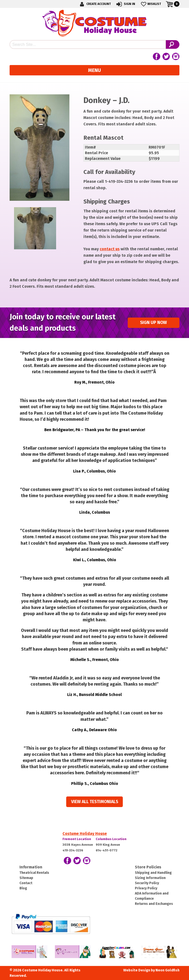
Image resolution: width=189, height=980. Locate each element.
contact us (110, 249)
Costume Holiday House (85, 834)
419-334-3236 (73, 850)
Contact (26, 883)
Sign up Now (153, 323)
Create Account (94, 4)
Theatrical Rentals (34, 873)
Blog (23, 888)
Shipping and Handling (153, 873)
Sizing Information (150, 878)
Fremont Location (77, 839)
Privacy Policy (146, 888)
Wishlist (150, 4)
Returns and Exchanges (154, 904)
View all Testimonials (95, 802)
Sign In (125, 4)
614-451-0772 (107, 850)
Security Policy (147, 883)
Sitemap (26, 878)
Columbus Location (111, 839)
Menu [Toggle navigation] (94, 70)
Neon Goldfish (167, 970)
